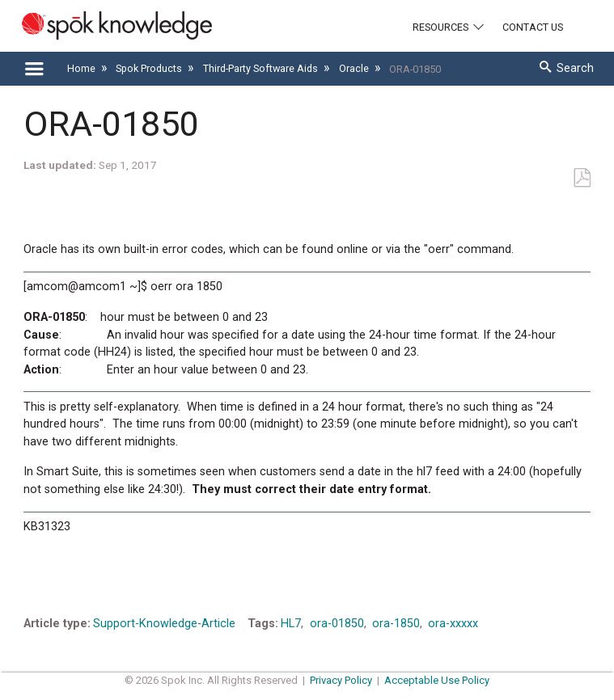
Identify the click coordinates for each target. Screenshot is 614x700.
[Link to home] (106, 25)
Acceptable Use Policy (437, 680)
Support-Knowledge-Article (164, 624)
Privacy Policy (341, 680)
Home (83, 68)
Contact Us (533, 27)
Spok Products (150, 68)
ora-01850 (337, 624)
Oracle (355, 68)
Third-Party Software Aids (262, 68)
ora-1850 (396, 624)
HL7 (291, 624)
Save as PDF (582, 178)
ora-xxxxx (453, 624)
